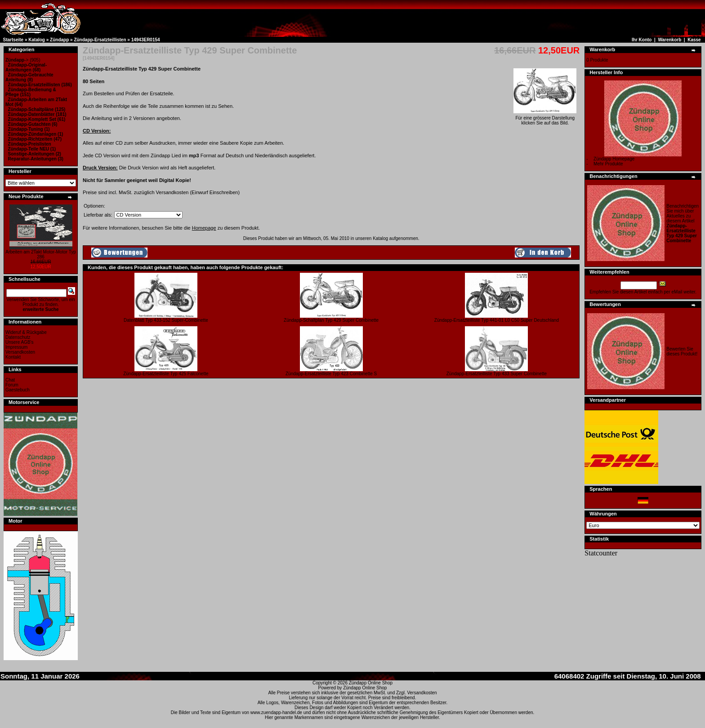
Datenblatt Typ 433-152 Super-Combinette (166, 320)
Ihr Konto (642, 40)
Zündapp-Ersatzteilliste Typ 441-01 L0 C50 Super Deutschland (497, 320)
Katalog (37, 40)
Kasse (694, 40)
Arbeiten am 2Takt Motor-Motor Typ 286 (41, 254)
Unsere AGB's (20, 342)
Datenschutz (18, 337)
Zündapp (59, 40)
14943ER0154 (146, 40)
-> (17, 60)
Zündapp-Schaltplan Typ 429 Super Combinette (331, 320)
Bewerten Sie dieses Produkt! (682, 351)
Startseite (13, 40)
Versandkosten (20, 352)
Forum (12, 385)
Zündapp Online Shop (371, 683)
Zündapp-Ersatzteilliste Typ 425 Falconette (166, 374)
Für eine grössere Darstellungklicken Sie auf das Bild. (545, 118)
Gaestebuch (18, 390)
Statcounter (601, 553)
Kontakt (13, 357)
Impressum (16, 347)
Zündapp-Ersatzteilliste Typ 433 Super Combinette (497, 374)
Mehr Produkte (608, 164)
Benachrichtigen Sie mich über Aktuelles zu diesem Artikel (683, 223)
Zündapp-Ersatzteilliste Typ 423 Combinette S (331, 374)
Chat (10, 380)
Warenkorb (669, 40)
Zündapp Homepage (614, 159)
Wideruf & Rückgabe (26, 332)
